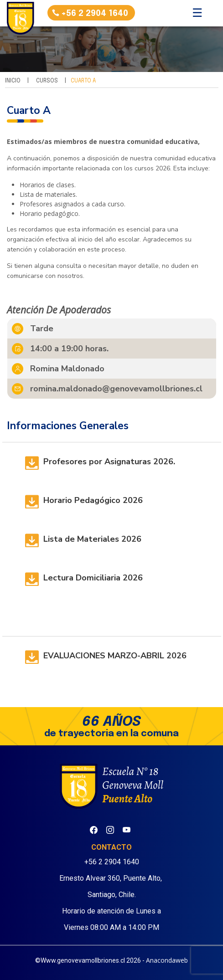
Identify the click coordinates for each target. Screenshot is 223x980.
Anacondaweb (167, 960)
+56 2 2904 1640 (95, 14)
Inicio (13, 81)
